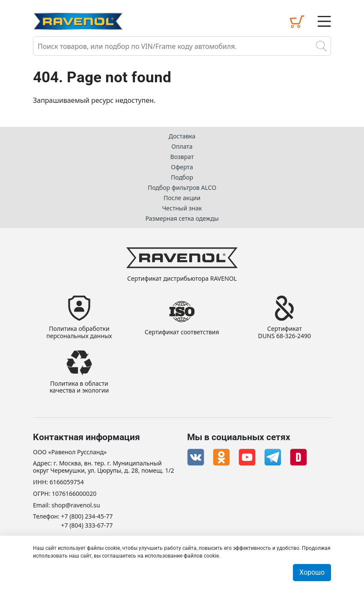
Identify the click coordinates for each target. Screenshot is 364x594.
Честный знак (182, 208)
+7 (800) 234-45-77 (87, 517)
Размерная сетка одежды (182, 218)
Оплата (182, 146)
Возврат (182, 157)
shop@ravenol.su (76, 505)
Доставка (182, 136)
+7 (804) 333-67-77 (87, 526)
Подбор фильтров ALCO (182, 187)
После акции (182, 198)
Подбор (182, 177)
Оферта (182, 167)
